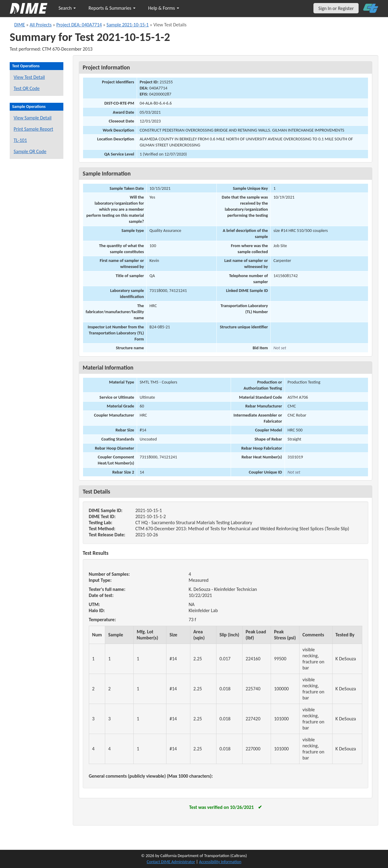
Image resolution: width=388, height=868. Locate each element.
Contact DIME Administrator (171, 862)
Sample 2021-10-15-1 (127, 25)
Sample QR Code (30, 151)
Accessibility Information (220, 862)
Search (67, 8)
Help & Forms (164, 8)
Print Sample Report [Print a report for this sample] (33, 129)
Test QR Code (27, 88)
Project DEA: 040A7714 (79, 25)
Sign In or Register (336, 8)
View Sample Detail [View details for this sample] (33, 118)
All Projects (41, 25)
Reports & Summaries (112, 8)
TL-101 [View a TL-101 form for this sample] (20, 140)
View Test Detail (29, 77)
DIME (20, 25)
